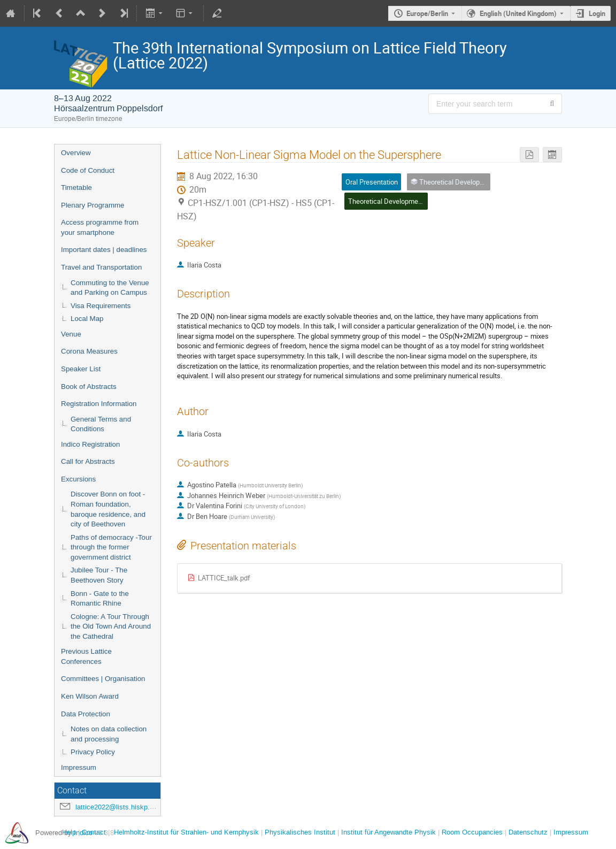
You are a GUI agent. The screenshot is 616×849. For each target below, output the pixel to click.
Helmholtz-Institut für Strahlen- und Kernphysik (186, 832)
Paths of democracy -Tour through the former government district (111, 547)
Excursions (78, 479)
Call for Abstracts (88, 461)
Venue (71, 334)
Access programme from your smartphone (100, 227)
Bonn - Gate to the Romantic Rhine (100, 599)
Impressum (79, 767)
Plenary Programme (93, 205)
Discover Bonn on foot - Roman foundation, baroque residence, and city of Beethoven (108, 509)
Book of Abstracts (89, 387)
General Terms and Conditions (101, 424)
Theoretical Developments (388, 201)
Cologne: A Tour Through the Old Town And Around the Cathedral (111, 626)
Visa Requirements (101, 306)
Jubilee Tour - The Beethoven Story (99, 575)
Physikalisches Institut (300, 832)
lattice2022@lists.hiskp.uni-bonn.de (130, 807)
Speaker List (81, 369)
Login (597, 13)
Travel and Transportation (101, 267)
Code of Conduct (88, 170)
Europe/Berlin (427, 13)
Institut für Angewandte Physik (388, 832)
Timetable (76, 188)
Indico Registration (90, 444)
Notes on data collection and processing (109, 734)
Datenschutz (528, 832)
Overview (76, 153)
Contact (94, 832)
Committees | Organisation (103, 679)
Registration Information (99, 404)
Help (69, 832)
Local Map (87, 319)
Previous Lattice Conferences (86, 656)
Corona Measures (89, 351)
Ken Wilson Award (90, 696)
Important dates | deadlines (104, 250)
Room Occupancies (472, 832)
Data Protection (86, 714)
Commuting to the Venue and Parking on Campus (110, 288)
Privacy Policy (93, 752)
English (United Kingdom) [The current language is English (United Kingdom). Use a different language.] (518, 13)
